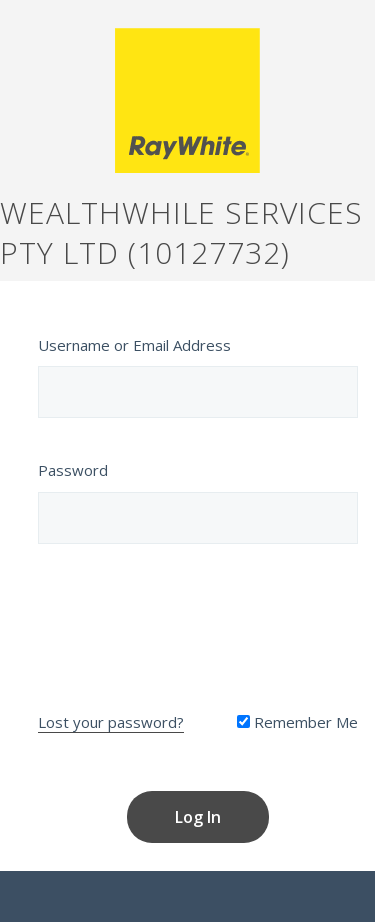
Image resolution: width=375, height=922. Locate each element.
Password (73, 470)
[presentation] (198, 623)
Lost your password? (111, 722)
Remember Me (297, 722)
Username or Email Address (134, 345)
